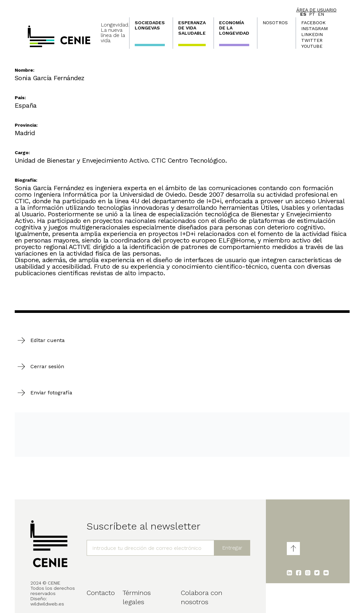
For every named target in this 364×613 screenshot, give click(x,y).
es (303, 14)
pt (312, 14)
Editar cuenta (48, 340)
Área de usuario (316, 10)
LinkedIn (312, 34)
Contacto (101, 593)
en (321, 14)
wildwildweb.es (47, 604)
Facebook (313, 23)
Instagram (314, 28)
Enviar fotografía (51, 393)
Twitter (312, 40)
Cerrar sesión (47, 366)
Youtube (312, 46)
